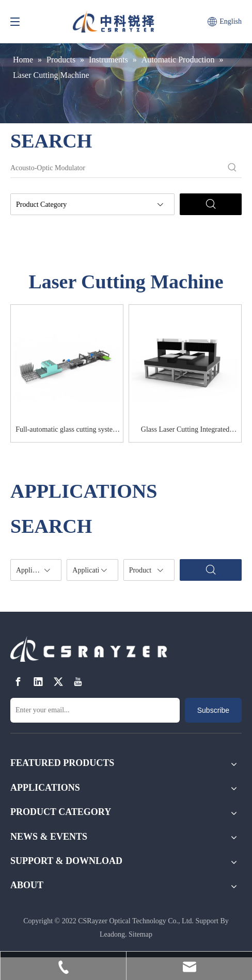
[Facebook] (18, 682)
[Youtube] (78, 682)
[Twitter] (58, 682)
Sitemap (140, 934)
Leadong (112, 934)
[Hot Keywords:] (232, 168)
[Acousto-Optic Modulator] (117, 168)
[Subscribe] (213, 710)
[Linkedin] (38, 682)
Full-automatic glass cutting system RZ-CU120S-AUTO (67, 431)
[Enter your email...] (95, 710)
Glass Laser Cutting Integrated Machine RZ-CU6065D (185, 431)
